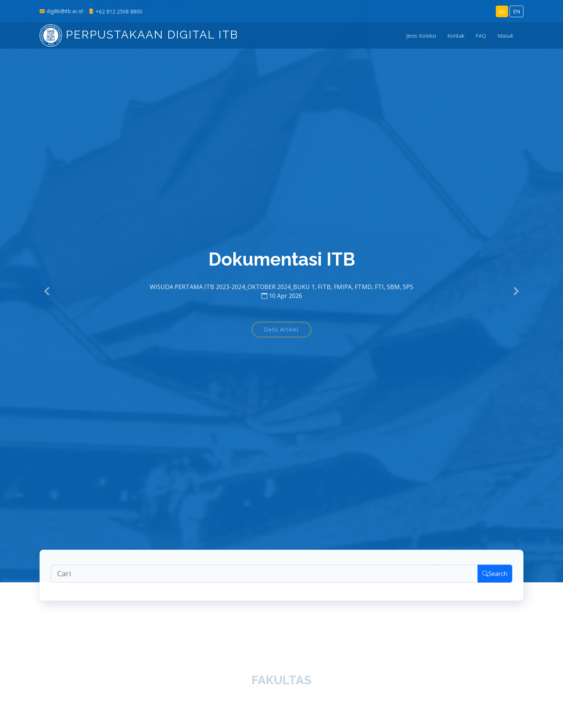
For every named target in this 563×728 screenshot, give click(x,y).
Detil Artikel (281, 332)
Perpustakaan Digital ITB (139, 35)
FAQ (481, 36)
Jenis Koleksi (421, 36)
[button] (47, 291)
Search (495, 576)
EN (517, 11)
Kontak (456, 36)
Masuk (505, 36)
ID (502, 11)
